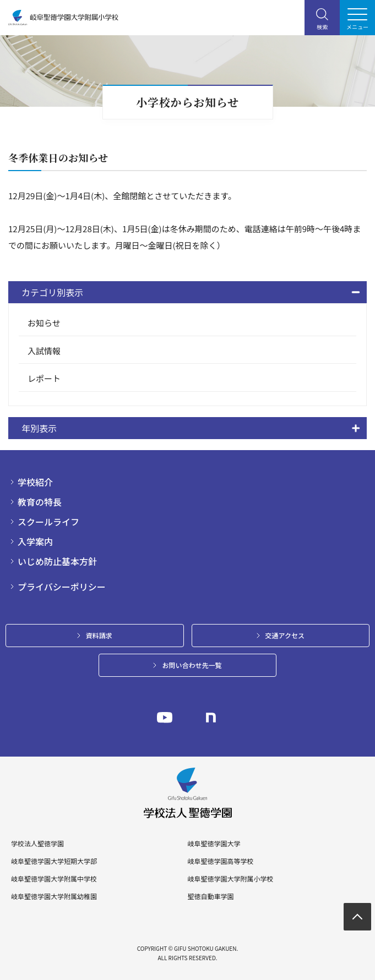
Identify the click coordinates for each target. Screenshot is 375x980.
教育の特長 (40, 502)
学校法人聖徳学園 (37, 844)
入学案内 (35, 541)
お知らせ (44, 323)
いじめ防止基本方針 (57, 561)
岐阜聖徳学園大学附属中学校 (54, 879)
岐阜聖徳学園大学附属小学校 (230, 879)
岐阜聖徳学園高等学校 (220, 861)
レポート (44, 378)
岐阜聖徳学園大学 (214, 844)
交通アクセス (285, 635)
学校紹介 (35, 482)
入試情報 (44, 351)
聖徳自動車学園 (210, 896)
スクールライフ (48, 522)
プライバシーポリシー (62, 587)
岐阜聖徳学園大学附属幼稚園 (54, 896)
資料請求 (99, 635)
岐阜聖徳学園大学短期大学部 (54, 861)
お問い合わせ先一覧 (192, 665)
